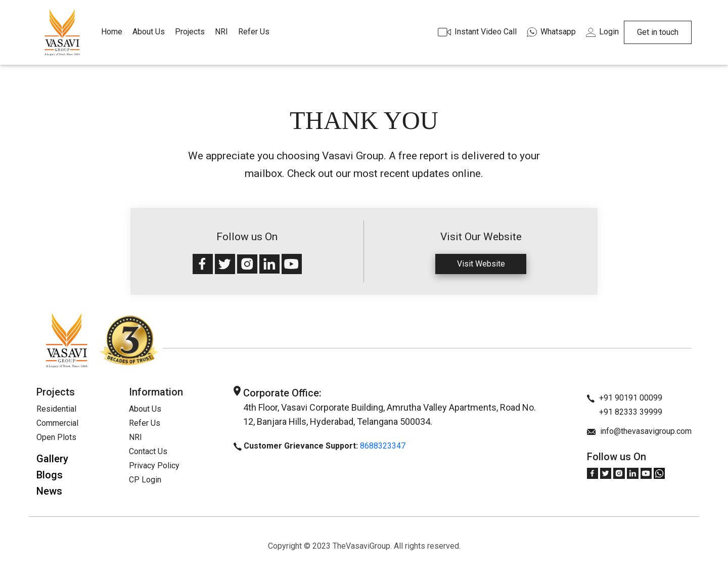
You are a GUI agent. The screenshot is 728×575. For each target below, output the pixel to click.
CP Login (145, 480)
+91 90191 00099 (625, 398)
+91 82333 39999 (625, 412)
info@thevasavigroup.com (639, 431)
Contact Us (148, 451)
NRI (221, 32)
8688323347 (383, 446)
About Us (149, 32)
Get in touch (658, 32)
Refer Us (254, 32)
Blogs (50, 475)
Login (602, 32)
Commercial (57, 423)
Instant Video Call (477, 32)
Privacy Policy (154, 466)
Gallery (52, 459)
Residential (56, 409)
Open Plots (56, 437)
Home (112, 32)
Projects (190, 32)
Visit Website (481, 264)
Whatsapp (551, 32)
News (49, 491)
